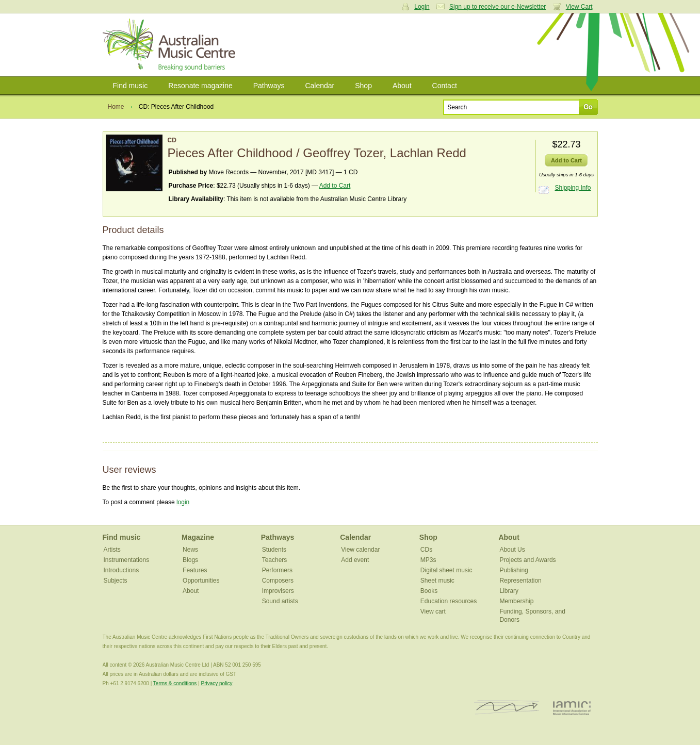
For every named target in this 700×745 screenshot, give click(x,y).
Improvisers (278, 591)
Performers (277, 570)
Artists (112, 550)
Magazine (198, 537)
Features (195, 570)
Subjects (116, 581)
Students (274, 550)
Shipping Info (573, 188)
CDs (426, 550)
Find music (131, 86)
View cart (433, 611)
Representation (520, 581)
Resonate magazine (200, 86)
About (402, 86)
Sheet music (437, 581)
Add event (355, 560)
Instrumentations (127, 560)
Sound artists (280, 601)
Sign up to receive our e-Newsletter (498, 7)
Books (429, 591)
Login (422, 7)
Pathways (269, 86)
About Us (512, 550)
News (190, 550)
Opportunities (201, 581)
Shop (363, 86)
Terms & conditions (175, 683)
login (183, 502)
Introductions (121, 570)
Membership (516, 601)
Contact (445, 86)
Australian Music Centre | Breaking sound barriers (171, 45)
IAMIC (572, 708)
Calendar (320, 86)
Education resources (449, 601)
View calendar (360, 550)
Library (509, 591)
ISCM (507, 708)
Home (116, 107)
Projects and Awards (527, 560)
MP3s (428, 560)
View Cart (579, 7)
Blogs (190, 560)
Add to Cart (335, 186)
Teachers (275, 560)
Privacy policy (216, 683)
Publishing (514, 570)
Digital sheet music (446, 570)
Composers (278, 581)
